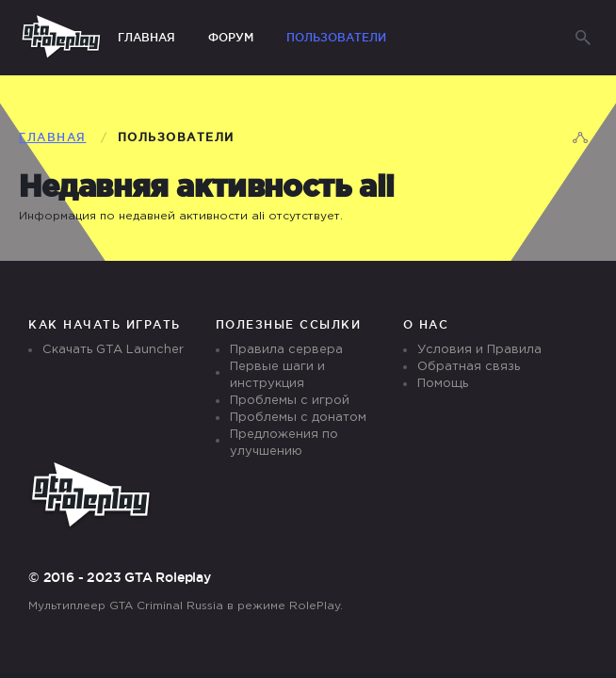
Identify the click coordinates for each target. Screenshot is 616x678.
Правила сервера (286, 350)
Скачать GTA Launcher (113, 350)
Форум (231, 37)
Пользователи (336, 37)
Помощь (443, 384)
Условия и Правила (479, 350)
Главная (146, 37)
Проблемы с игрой (290, 401)
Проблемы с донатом (298, 418)
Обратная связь (469, 367)
